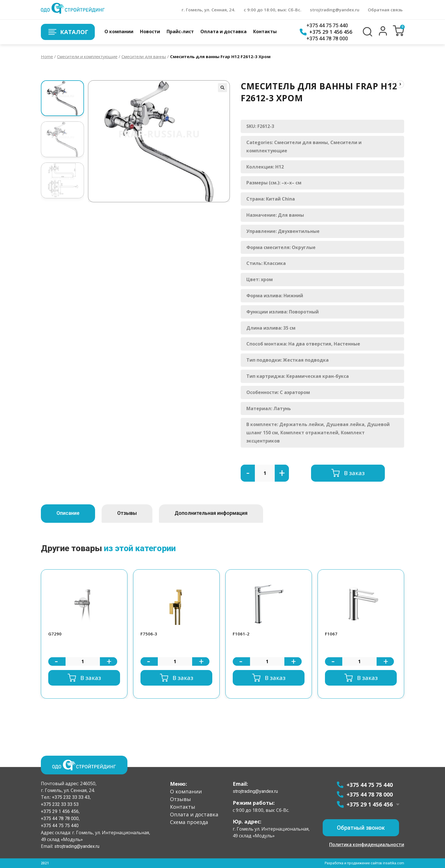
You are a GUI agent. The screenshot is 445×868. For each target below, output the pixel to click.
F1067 (331, 634)
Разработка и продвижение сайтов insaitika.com (365, 863)
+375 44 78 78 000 (327, 38)
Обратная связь (385, 10)
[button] (383, 34)
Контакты (265, 31)
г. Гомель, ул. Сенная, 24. (208, 10)
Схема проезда (189, 822)
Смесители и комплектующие (87, 56)
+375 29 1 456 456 (326, 32)
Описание (70, 513)
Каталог (68, 32)
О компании (119, 31)
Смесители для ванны (144, 56)
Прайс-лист (180, 31)
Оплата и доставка (223, 31)
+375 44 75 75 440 (327, 25)
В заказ (354, 473)
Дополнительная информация (220, 513)
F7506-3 (149, 634)
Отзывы (132, 513)
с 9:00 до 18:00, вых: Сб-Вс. (273, 10)
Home (47, 56)
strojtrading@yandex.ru (335, 10)
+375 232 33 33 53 (60, 804)
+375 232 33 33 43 (70, 797)
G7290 (55, 634)
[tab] (70, 514)
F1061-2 (241, 634)
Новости (150, 31)
